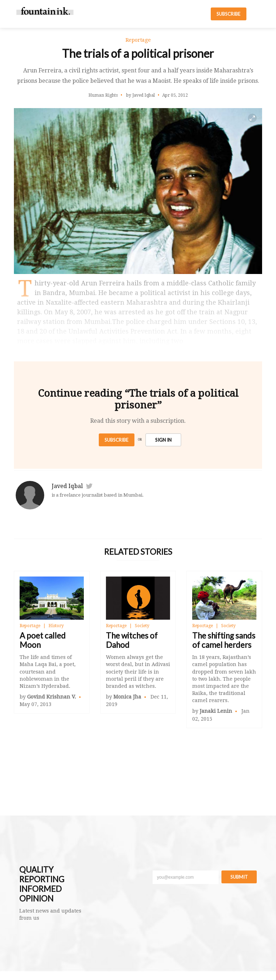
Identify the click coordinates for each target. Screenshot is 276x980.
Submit (239, 877)
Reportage (30, 626)
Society (142, 626)
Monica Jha (127, 697)
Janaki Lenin (216, 711)
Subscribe (116, 440)
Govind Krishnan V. (52, 697)
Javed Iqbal (67, 486)
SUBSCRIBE (228, 14)
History (56, 626)
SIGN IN (163, 440)
